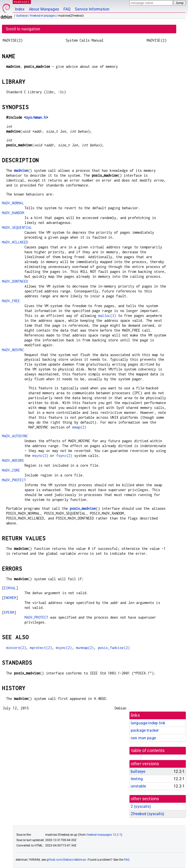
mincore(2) (16, 648)
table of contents (148, 751)
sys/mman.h (36, 117)
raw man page (143, 738)
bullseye (22, 16)
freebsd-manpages (43, 16)
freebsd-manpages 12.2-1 (104, 835)
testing (137, 779)
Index (20, 9)
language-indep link (148, 723)
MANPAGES (22, 2)
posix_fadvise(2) (114, 648)
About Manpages (44, 9)
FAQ (67, 9)
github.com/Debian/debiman (66, 860)
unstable (138, 786)
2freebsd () (147, 814)
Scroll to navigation (23, 29)
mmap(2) (79, 427)
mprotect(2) (41, 648)
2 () (141, 806)
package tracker (145, 730)
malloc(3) (107, 316)
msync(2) (40, 456)
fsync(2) (64, 456)
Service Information (92, 9)
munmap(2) (85, 648)
